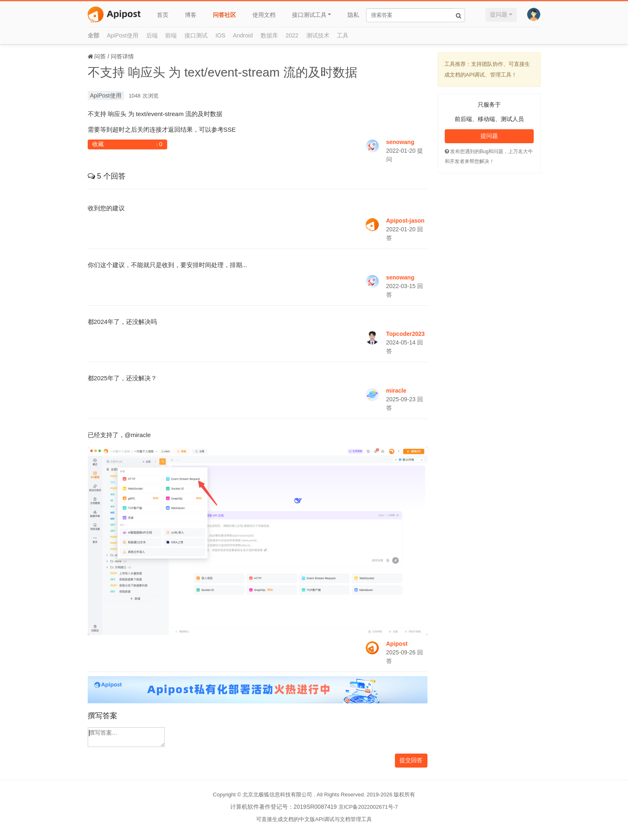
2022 (292, 35)
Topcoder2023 (406, 334)
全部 (93, 35)
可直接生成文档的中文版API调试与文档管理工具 (314, 819)
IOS (220, 35)
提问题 (499, 14)
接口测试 (196, 35)
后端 (152, 35)
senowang (400, 142)
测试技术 (318, 35)
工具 (343, 35)
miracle (396, 391)
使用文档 (264, 15)
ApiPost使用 (122, 35)
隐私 (353, 15)
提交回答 (411, 760)
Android (243, 35)
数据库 (269, 35)
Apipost (397, 644)
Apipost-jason (405, 221)
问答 (100, 56)
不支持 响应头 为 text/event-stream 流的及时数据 (223, 72)
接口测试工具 (309, 15)
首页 (163, 15)
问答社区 (224, 15)
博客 (191, 15)
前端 (171, 35)
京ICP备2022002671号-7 (368, 807)
